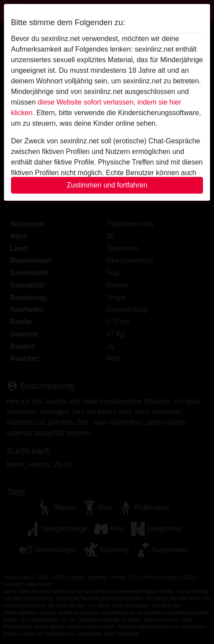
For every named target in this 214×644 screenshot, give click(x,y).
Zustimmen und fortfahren (107, 185)
